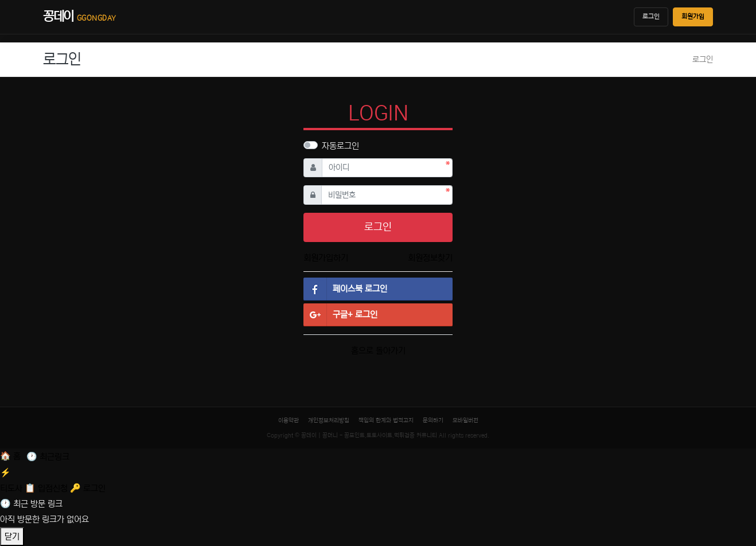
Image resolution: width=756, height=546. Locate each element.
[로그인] (88, 488)
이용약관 (289, 420)
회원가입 (693, 17)
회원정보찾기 (430, 258)
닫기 (12, 537)
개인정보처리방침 (329, 420)
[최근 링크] (48, 457)
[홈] (11, 456)
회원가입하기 (326, 258)
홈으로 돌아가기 (378, 351)
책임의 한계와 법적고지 (386, 420)
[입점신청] (47, 488)
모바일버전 (465, 420)
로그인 (651, 17)
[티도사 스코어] (378, 479)
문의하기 (433, 420)
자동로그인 (340, 146)
